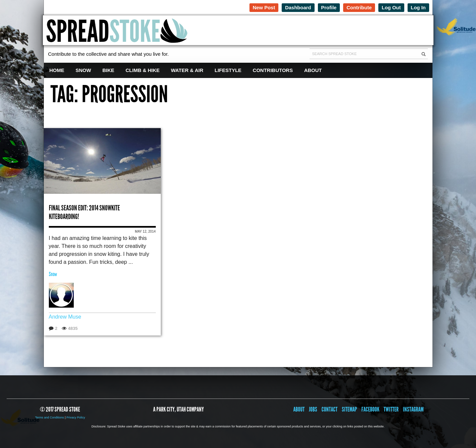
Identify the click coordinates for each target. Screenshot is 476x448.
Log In (418, 7)
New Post (264, 7)
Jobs (313, 409)
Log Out (391, 7)
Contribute (359, 7)
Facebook (370, 409)
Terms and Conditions (50, 417)
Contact (330, 409)
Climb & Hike (143, 70)
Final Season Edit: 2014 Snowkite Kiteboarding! (84, 212)
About (313, 70)
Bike (108, 70)
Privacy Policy (76, 417)
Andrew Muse (65, 317)
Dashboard (298, 7)
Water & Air (187, 70)
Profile (329, 7)
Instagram (413, 409)
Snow (84, 70)
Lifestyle (228, 70)
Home (57, 70)
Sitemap (349, 409)
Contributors (273, 70)
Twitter (391, 409)
